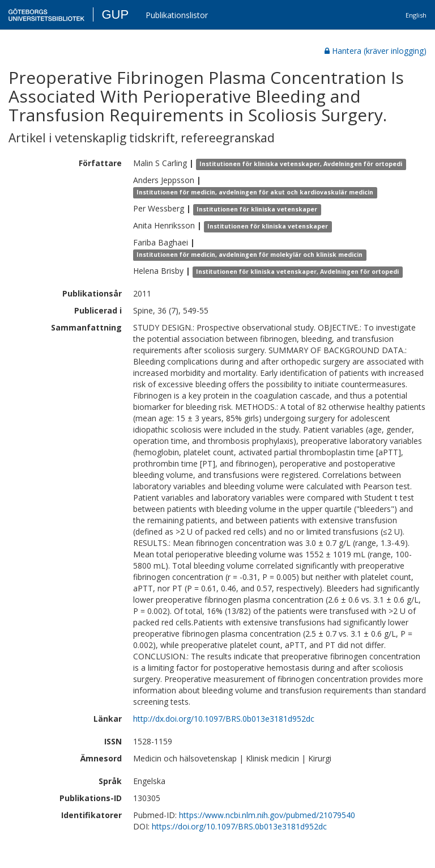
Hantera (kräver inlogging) (376, 51)
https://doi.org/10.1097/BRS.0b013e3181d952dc (239, 826)
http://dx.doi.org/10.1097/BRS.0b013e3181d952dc (224, 719)
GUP (115, 14)
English (416, 15)
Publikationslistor (177, 15)
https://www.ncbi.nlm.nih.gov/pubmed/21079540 (267, 815)
